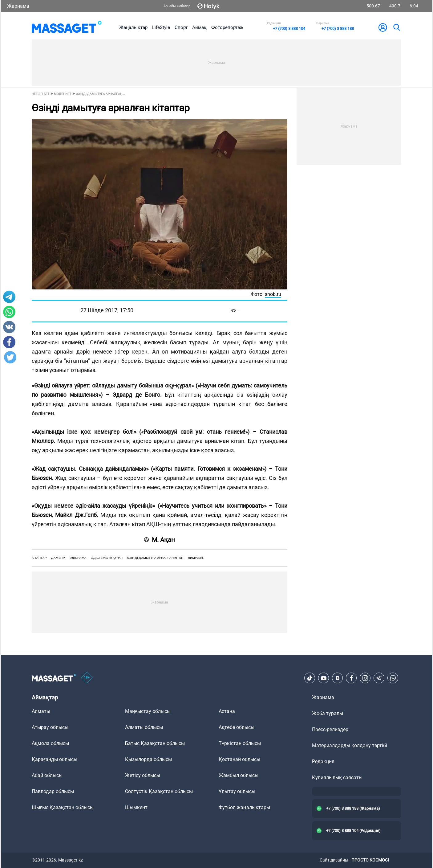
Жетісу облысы (143, 775)
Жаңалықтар (133, 27)
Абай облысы (47, 775)
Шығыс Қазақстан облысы (63, 807)
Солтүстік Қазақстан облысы (159, 791)
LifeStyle (161, 27)
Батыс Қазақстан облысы (155, 743)
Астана (227, 711)
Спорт (181, 27)
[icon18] (87, 678)
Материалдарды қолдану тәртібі (350, 745)
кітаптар (39, 558)
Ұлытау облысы (237, 791)
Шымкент (136, 807)
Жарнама (18, 6)
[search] (396, 27)
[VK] (338, 678)
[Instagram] (365, 678)
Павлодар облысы (53, 791)
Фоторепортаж (227, 27)
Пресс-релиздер (330, 729)
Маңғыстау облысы (148, 711)
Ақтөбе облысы (237, 727)
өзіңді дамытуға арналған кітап (155, 558)
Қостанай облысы (239, 759)
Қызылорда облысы (148, 759)
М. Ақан (160, 540)
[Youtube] (324, 678)
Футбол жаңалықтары (244, 807)
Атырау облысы (50, 727)
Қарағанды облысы (55, 759)
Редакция (323, 762)
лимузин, (196, 558)
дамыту (58, 558)
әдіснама (78, 558)
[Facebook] (351, 678)
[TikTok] (310, 678)
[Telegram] (379, 678)
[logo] (67, 27)
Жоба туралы (328, 713)
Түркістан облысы (240, 743)
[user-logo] (383, 27)
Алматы (41, 711)
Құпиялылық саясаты (337, 778)
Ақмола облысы (50, 743)
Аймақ (199, 27)
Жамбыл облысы (239, 775)
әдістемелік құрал (107, 558)
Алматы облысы (144, 727)
